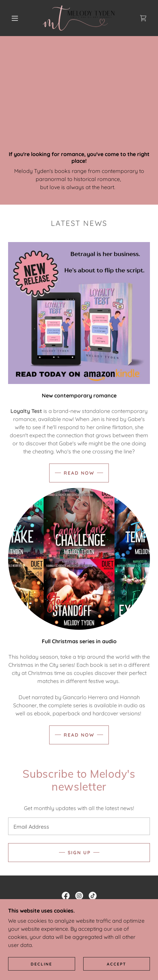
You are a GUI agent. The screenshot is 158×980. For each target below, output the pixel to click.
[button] (15, 18)
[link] (79, 18)
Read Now (79, 735)
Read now (79, 473)
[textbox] (79, 826)
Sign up (79, 853)
